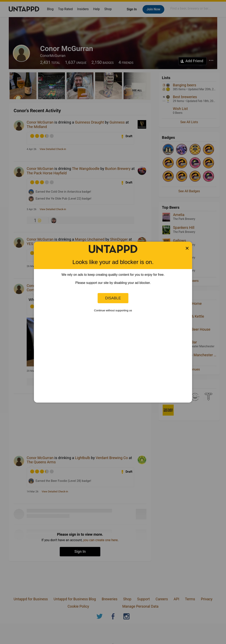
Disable (113, 298)
